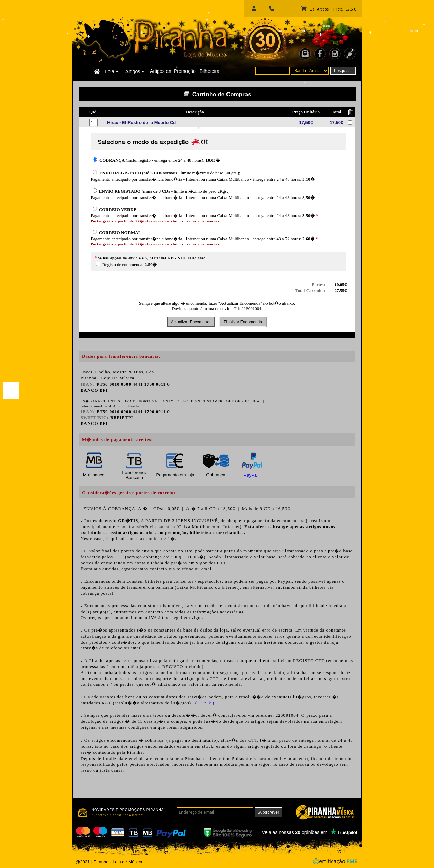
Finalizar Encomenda (243, 322)
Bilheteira (210, 71)
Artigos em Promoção (173, 71)
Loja (112, 71)
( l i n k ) (204, 703)
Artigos (135, 71)
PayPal (251, 475)
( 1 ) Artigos (315, 9)
